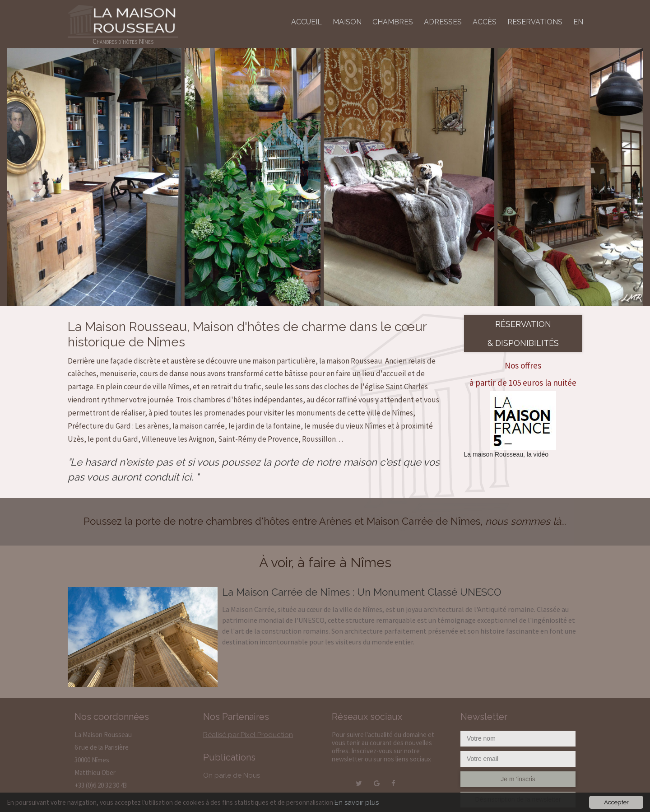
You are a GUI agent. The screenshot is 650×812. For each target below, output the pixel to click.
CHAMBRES (393, 22)
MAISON (347, 22)
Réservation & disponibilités (523, 333)
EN (578, 22)
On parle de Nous (232, 775)
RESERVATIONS (535, 22)
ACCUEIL (306, 22)
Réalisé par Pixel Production (248, 735)
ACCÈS (485, 22)
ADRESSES (443, 22)
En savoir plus (357, 803)
